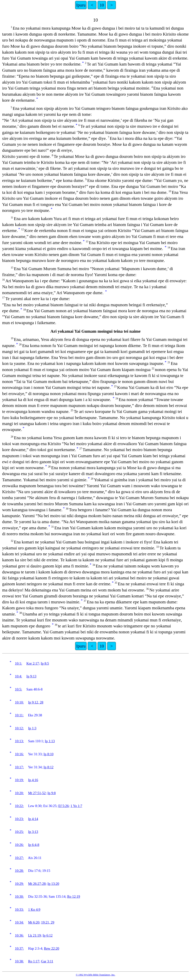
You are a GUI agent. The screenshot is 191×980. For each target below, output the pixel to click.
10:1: (18, 663)
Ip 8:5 (45, 663)
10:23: (19, 819)
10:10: (19, 702)
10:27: (19, 858)
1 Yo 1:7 (76, 806)
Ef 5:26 (64, 806)
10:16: (19, 754)
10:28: (19, 871)
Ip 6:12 (48, 935)
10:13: (19, 741)
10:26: (19, 845)
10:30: (19, 897)
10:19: (19, 780)
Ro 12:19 (74, 897)
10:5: (18, 689)
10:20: (19, 793)
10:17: (19, 767)
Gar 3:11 (47, 961)
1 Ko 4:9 (34, 910)
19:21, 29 (48, 922)
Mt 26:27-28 (37, 884)
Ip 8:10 (48, 754)
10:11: (19, 715)
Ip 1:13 (50, 741)
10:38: (19, 961)
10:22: (19, 806)
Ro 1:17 (34, 961)
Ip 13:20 (53, 884)
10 (102, 5)
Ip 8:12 (48, 767)
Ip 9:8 (52, 793)
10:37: (19, 948)
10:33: (19, 910)
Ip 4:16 (33, 780)
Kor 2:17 (33, 663)
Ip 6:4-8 (34, 845)
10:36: (19, 935)
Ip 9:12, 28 (36, 702)
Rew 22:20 (52, 948)
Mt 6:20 (34, 922)
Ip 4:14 (33, 819)
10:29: (19, 884)
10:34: (19, 922)
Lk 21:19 (35, 935)
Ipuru (81, 5)
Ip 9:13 (31, 676)
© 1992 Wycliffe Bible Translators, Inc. (95, 975)
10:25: (19, 832)
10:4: (18, 676)
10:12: (19, 728)
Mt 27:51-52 (37, 793)
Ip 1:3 (32, 728)
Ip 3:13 (33, 832)
